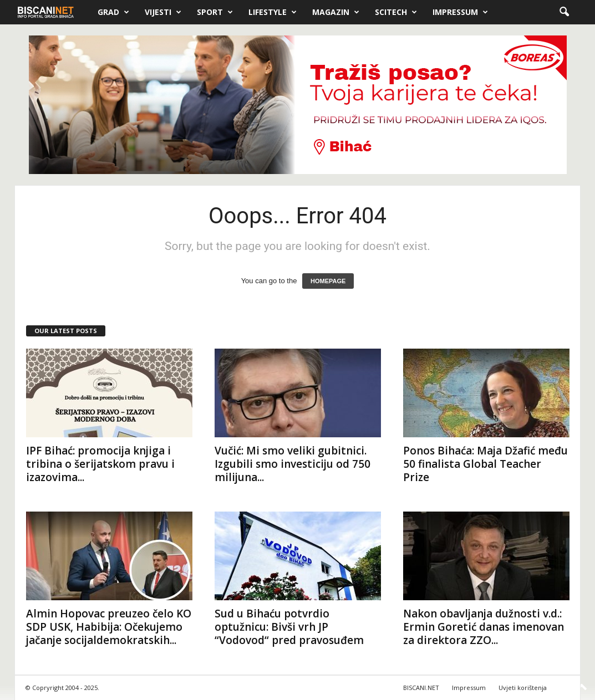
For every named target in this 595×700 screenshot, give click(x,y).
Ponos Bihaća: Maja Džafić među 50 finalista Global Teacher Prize (485, 464)
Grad (113, 12)
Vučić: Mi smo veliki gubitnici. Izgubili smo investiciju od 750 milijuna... (293, 464)
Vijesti (163, 12)
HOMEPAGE (328, 281)
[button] (564, 12)
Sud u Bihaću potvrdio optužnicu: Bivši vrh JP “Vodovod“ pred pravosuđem (289, 627)
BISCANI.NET (421, 688)
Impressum (460, 12)
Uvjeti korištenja (523, 688)
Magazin (336, 12)
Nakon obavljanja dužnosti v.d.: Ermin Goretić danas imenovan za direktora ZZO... (484, 627)
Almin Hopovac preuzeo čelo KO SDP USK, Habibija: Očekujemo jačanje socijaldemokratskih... (109, 627)
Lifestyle (273, 12)
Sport (215, 12)
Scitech (396, 12)
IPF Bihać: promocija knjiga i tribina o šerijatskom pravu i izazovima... (100, 464)
